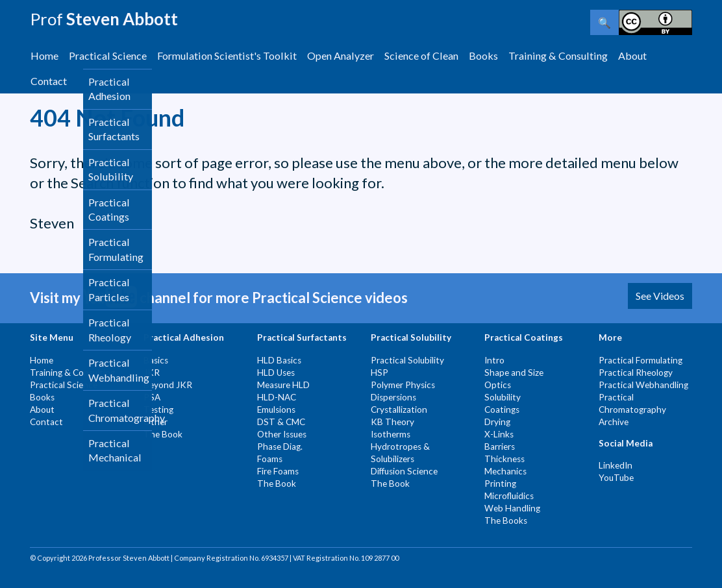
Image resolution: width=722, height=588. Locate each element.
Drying (497, 422)
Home (44, 55)
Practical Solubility (407, 360)
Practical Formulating (641, 360)
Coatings (502, 410)
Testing (158, 410)
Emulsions (276, 410)
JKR (152, 373)
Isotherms (391, 434)
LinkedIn (616, 465)
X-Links (499, 434)
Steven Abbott (104, 19)
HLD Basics (279, 360)
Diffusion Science (404, 471)
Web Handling (512, 508)
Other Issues (282, 434)
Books (483, 55)
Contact (49, 81)
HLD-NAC (277, 397)
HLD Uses (276, 373)
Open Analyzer (341, 55)
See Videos (660, 296)
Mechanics (505, 471)
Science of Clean (421, 55)
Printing (500, 484)
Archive (614, 422)
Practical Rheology (636, 373)
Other (156, 422)
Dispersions (393, 397)
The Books (506, 521)
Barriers (500, 447)
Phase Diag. (280, 447)
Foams (270, 459)
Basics (156, 360)
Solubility (503, 397)
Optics (498, 385)
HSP (380, 373)
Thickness (504, 459)
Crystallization (399, 410)
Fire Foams (278, 471)
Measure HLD (283, 385)
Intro (494, 360)
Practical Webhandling (643, 385)
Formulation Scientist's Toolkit (227, 55)
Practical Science (108, 55)
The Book (163, 434)
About (632, 55)
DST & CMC (281, 422)
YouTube (616, 478)
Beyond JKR (168, 385)
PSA (152, 397)
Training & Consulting (558, 55)
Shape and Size (514, 373)
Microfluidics (509, 496)
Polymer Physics (403, 385)
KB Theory (392, 422)
